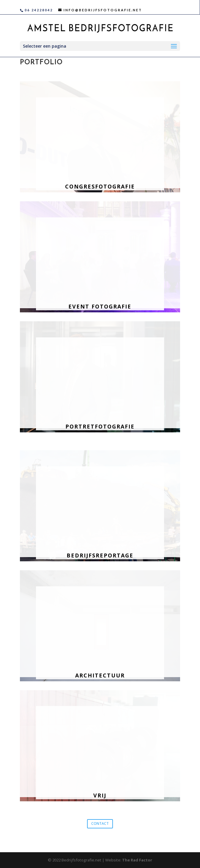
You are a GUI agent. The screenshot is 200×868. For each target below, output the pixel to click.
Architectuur (100, 675)
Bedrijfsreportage (100, 555)
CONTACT (100, 823)
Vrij (100, 795)
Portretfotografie (100, 426)
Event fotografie (100, 306)
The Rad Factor (137, 860)
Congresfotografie (100, 186)
